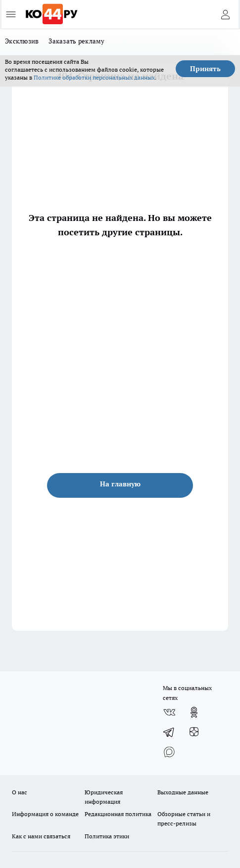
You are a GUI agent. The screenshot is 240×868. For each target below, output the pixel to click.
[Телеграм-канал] (169, 732)
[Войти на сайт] (225, 14)
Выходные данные (183, 792)
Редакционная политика (118, 814)
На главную (120, 484)
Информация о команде (45, 814)
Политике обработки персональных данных (94, 77)
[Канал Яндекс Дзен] (194, 732)
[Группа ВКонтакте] (169, 712)
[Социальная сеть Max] (169, 752)
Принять (205, 69)
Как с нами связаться (41, 836)
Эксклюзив (22, 41)
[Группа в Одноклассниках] (194, 712)
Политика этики (107, 836)
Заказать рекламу (76, 41)
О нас (20, 792)
